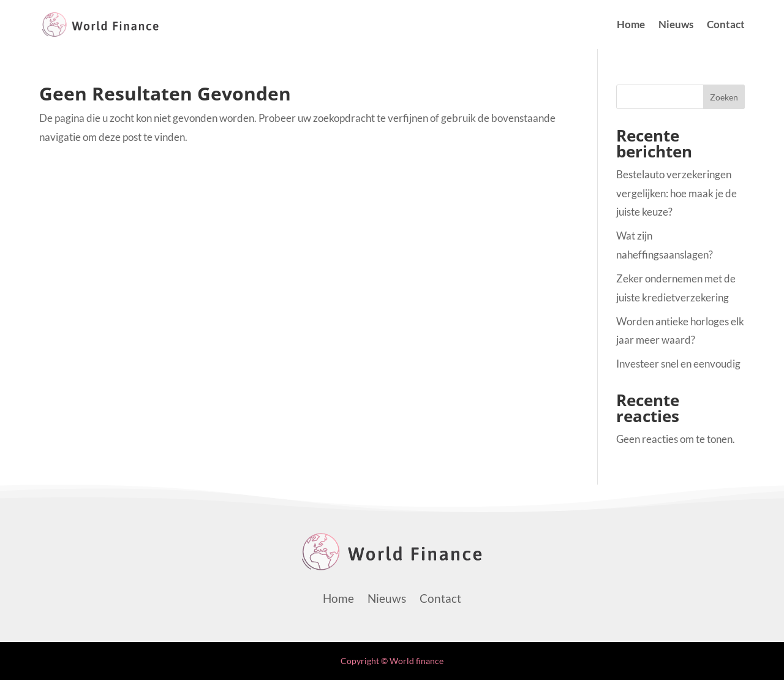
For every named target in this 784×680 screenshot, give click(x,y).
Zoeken (724, 97)
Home (631, 25)
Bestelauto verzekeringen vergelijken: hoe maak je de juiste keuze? (677, 193)
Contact (726, 25)
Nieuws (676, 25)
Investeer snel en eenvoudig (678, 364)
